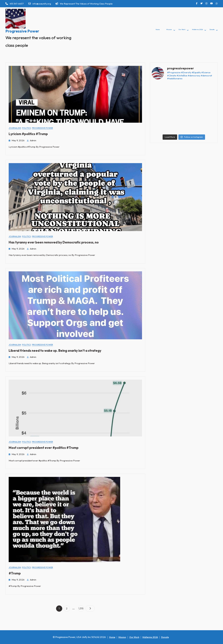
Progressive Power (22, 31)
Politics (26, 128)
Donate (212, 30)
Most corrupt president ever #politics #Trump (44, 448)
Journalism (15, 128)
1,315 (81, 608)
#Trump (15, 573)
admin (33, 140)
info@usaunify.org (40, 4)
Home (158, 30)
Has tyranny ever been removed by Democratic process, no (54, 242)
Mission (169, 30)
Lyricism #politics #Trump (28, 134)
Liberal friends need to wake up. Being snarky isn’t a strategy (55, 350)
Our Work (182, 30)
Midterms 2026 (197, 30)
